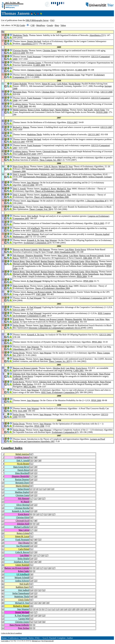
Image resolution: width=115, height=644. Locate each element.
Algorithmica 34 (20, 349)
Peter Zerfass (32, 374)
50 (32, 483)
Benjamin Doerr (20, 92)
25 (36, 470)
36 (36, 460)
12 (3, 489)
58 (36, 596)
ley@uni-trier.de (48, 641)
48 (36, 457)
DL (18, 25)
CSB (32, 25)
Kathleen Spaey (48, 110)
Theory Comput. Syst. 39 (40, 209)
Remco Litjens (34, 110)
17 (32, 476)
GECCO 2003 (19, 310)
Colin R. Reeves (51, 167)
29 (3, 543)
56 (32, 508)
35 (32, 460)
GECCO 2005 (38, 231)
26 (36, 476)
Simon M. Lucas (49, 84)
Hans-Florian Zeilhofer (19, 625)
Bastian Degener (48, 261)
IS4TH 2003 (73, 322)
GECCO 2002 (105, 335)
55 (40, 540)
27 (44, 498)
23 (3, 524)
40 (3, 578)
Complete (61, 638)
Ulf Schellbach (33, 228)
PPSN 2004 (82, 276)
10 (3, 483)
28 (36, 511)
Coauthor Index (12, 448)
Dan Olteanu (62, 104)
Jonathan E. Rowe (63, 174)
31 (3, 549)
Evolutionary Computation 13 (36, 243)
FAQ (52, 20)
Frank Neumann (34, 57)
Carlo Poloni (62, 84)
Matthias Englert (63, 261)
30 (3, 546)
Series (31, 638)
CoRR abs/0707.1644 (27, 154)
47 (32, 454)
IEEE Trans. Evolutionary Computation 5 (59, 392)
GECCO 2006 (28, 185)
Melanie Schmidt (34, 75)
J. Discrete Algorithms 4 (96, 201)
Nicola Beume (75, 84)
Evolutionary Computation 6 (64, 432)
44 (3, 590)
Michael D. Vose (66, 167)
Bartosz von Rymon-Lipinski (25, 250)
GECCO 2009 (19, 53)
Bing (57, 25)
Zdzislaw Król (59, 368)
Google (50, 25)
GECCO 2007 (106, 127)
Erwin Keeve (80, 250)
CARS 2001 (78, 370)
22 (32, 467)
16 (48, 489)
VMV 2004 (41, 294)
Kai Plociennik (36, 264)
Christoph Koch (49, 104)
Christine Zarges (50, 51)
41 (32, 457)
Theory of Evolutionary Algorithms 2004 (52, 288)
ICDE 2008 (23, 106)
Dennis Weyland (34, 41)
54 (3, 622)
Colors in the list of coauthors (11, 633)
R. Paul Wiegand (34, 281)
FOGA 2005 (99, 223)
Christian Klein (48, 92)
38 (40, 460)
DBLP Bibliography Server (37, 20)
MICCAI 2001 (30, 387)
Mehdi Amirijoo (20, 110)
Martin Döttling (62, 110)
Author (70, 638)
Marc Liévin (63, 256)
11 (3, 486)
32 (3, 552)
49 (36, 540)
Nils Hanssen (44, 250)
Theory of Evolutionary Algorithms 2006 (52, 191)
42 (32, 540)
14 (3, 495)
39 (36, 467)
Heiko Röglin (49, 264)
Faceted (53, 638)
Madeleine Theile (21, 35)
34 (3, 559)
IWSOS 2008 (102, 112)
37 (3, 568)
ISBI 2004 (88, 258)
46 (3, 596)
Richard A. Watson (21, 127)
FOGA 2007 (72, 122)
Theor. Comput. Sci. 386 (50, 160)
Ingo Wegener (33, 158)
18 (3, 508)
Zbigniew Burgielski (34, 256)
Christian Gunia (77, 261)
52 (32, 578)
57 (36, 612)
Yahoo (63, 25)
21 (36, 498)
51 (32, 464)
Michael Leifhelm (21, 264)
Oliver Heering (91, 261)
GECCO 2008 (106, 92)
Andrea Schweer (62, 264)
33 (53, 489)
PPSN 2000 (96, 400)
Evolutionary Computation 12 (92, 298)
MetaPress (41, 25)
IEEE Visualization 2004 (65, 252)
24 (32, 470)
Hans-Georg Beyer (21, 167)
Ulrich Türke (99, 110)
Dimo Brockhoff (33, 261)
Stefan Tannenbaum (90, 264)
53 (3, 619)
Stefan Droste (19, 207)
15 (3, 498)
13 (3, 492)
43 (3, 587)
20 (3, 514)
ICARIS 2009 (39, 65)
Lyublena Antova (20, 104)
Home (4, 638)
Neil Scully (88, 110)
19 (3, 511)
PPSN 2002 (97, 342)
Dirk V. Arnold (19, 174)
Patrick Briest (19, 261)
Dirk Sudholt (48, 75)
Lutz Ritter (69, 250)
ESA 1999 (23, 411)
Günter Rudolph (20, 84)
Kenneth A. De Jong (36, 240)
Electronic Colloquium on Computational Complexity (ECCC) (55, 328)
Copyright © (6, 641)
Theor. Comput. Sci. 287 (59, 361)
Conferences (13, 638)
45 (3, 593)
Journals (24, 638)
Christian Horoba (20, 51)
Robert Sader (93, 374)
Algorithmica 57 (96, 35)
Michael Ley (36, 641)
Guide (22, 25)
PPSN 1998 (39, 426)
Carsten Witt (60, 75)
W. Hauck (82, 374)
